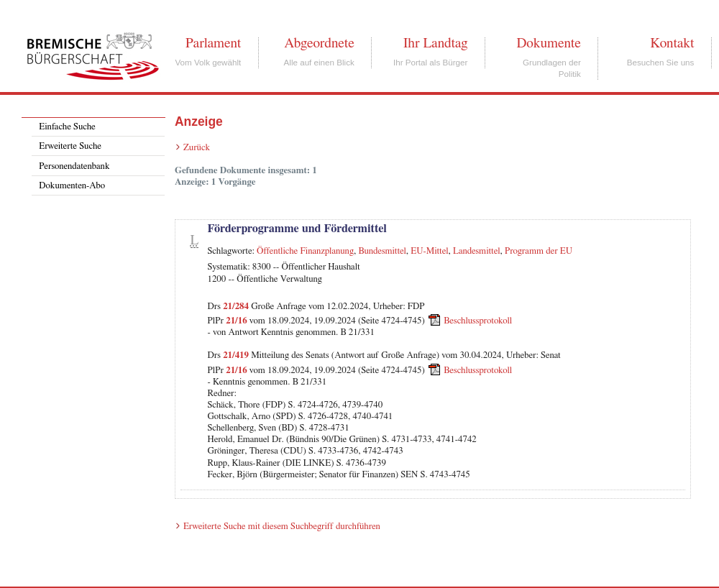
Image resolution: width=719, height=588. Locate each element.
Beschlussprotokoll (478, 321)
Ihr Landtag (435, 43)
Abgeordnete (319, 43)
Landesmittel (477, 251)
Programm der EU (539, 251)
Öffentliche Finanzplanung (305, 251)
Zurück (197, 148)
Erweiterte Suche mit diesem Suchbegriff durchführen (282, 527)
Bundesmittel (382, 251)
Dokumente (548, 43)
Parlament (213, 43)
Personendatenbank (74, 166)
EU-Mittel (429, 251)
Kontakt (672, 43)
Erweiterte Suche (70, 146)
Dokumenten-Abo (72, 186)
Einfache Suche (67, 127)
